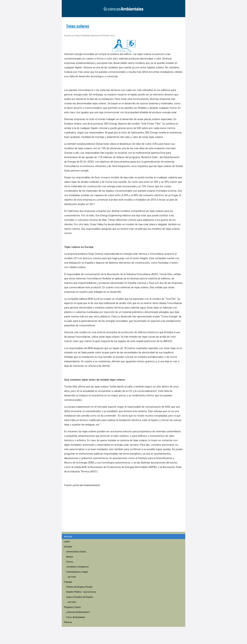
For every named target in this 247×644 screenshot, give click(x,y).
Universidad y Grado (76, 552)
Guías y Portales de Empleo (80, 597)
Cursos (70, 562)
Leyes (67, 541)
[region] (125, 511)
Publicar (68, 622)
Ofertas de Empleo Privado (79, 587)
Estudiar (68, 547)
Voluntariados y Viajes (77, 572)
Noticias (68, 537)
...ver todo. (71, 577)
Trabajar (68, 582)
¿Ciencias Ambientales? (78, 612)
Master (70, 557)
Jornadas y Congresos (77, 567)
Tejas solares (78, 26)
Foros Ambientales (76, 617)
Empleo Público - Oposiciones (81, 592)
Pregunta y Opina (72, 607)
